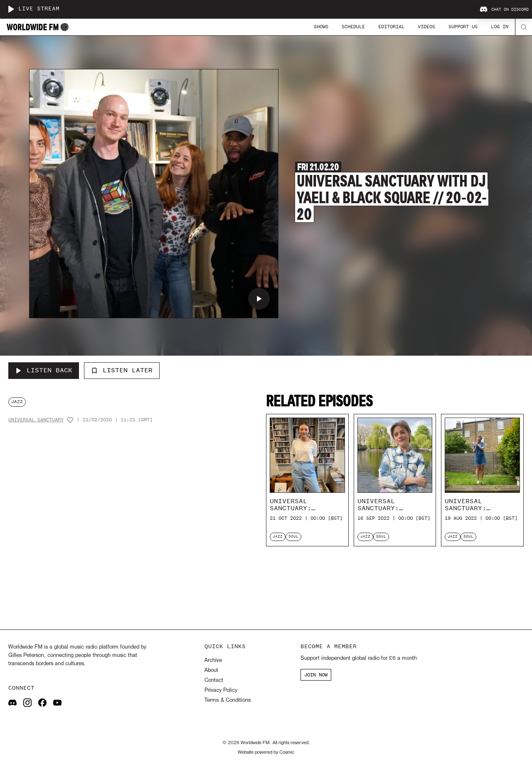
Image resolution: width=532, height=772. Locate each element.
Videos (426, 27)
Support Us (463, 27)
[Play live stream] (11, 9)
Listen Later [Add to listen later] (122, 370)
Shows (321, 27)
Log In (500, 27)
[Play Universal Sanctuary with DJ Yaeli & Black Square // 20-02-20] (259, 299)
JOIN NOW (316, 675)
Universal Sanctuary (36, 420)
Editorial (391, 27)
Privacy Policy (221, 690)
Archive (213, 660)
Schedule (353, 27)
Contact (214, 680)
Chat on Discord (504, 10)
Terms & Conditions (228, 700)
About (211, 670)
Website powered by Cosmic (266, 752)
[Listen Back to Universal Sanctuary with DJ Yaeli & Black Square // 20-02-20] (44, 371)
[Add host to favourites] (70, 420)
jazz (17, 402)
